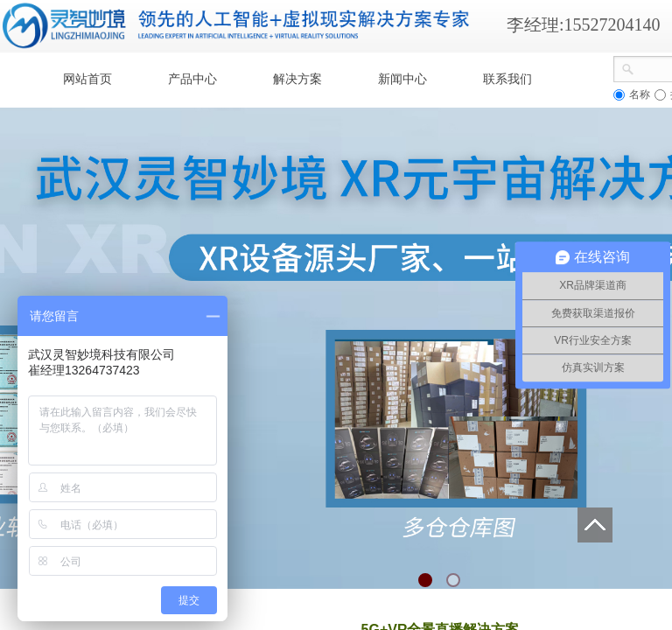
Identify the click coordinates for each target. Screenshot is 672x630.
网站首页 (87, 79)
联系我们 (507, 79)
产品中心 (192, 79)
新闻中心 (402, 79)
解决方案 (297, 79)
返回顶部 (595, 525)
